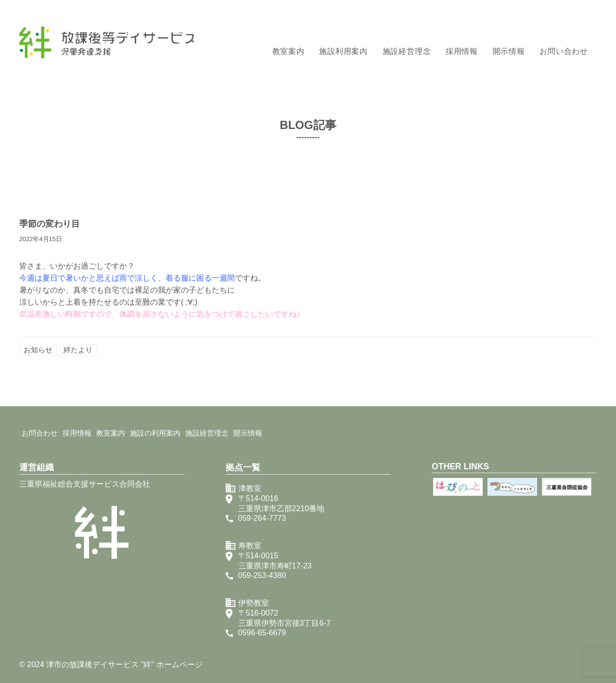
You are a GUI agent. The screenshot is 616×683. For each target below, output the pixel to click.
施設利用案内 (343, 51)
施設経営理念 (407, 51)
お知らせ (38, 350)
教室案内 (289, 51)
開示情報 (509, 51)
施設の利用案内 (155, 433)
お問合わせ (40, 433)
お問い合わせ (564, 51)
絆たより (78, 350)
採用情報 (462, 51)
